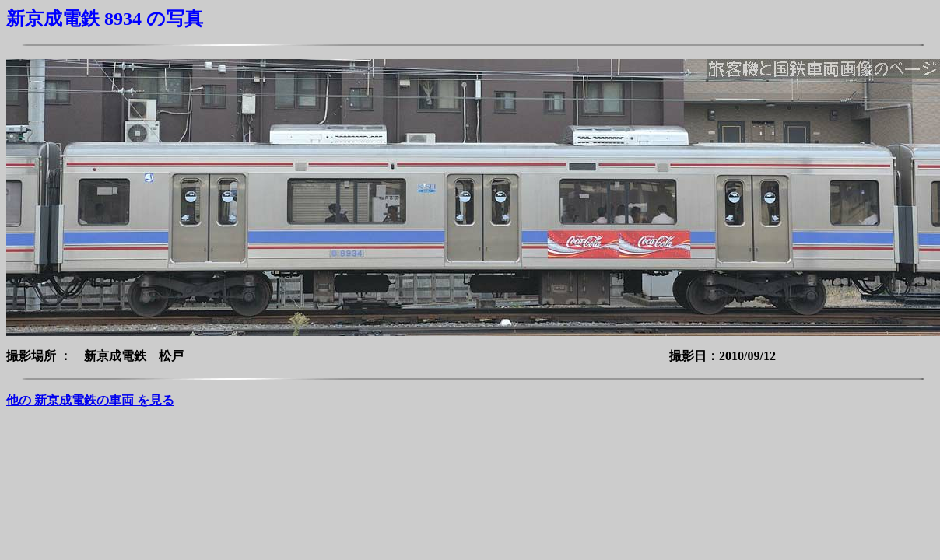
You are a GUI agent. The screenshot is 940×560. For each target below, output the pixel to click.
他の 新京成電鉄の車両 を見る (90, 400)
